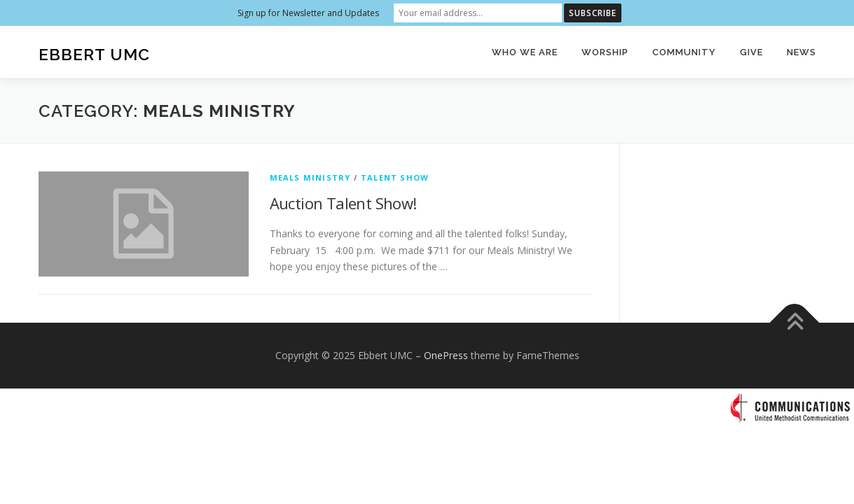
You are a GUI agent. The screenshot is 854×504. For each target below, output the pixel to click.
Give (751, 52)
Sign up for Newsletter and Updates (308, 13)
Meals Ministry (310, 177)
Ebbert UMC (94, 54)
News (801, 52)
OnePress (446, 355)
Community (684, 52)
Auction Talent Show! (343, 203)
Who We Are (525, 52)
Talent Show (395, 177)
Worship (605, 52)
